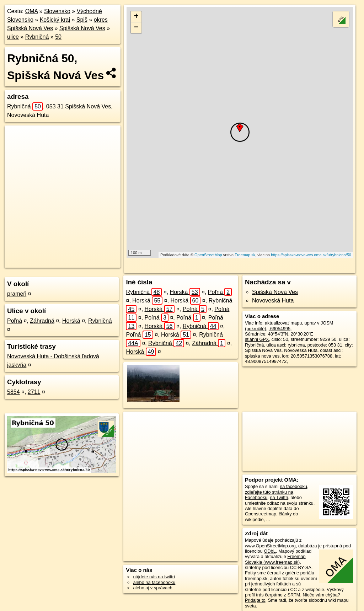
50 (58, 37)
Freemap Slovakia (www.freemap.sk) (275, 559)
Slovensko (57, 11)
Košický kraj (55, 20)
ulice (13, 37)
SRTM (294, 595)
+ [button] (136, 17)
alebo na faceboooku (154, 582)
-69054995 (280, 329)
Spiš (82, 20)
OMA (32, 11)
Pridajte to (255, 600)
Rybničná (37, 37)
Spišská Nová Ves (82, 28)
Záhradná (42, 321)
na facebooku (293, 486)
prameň (17, 294)
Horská (71, 321)
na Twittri (279, 497)
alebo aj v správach (152, 588)
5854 (14, 392)
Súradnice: (256, 334)
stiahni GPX (257, 339)
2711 (34, 392)
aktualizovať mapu (283, 323)
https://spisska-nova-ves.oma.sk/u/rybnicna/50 (311, 255)
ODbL (270, 551)
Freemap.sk (245, 255)
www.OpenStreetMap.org (270, 546)
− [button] (136, 28)
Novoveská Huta (273, 301)
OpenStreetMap (208, 255)
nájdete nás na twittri (154, 577)
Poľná (15, 321)
